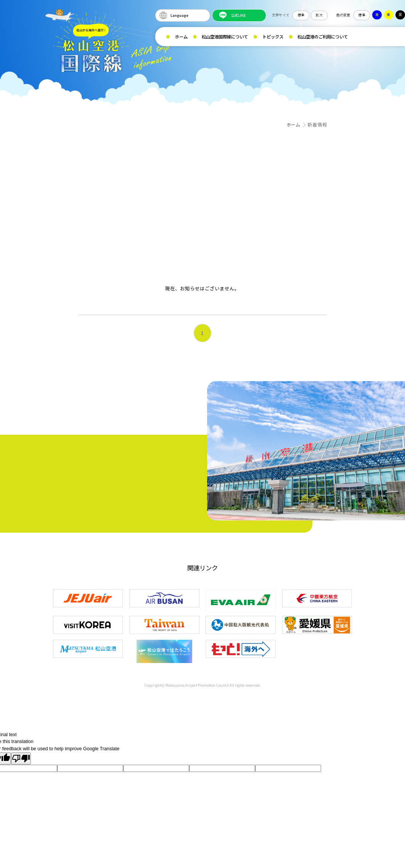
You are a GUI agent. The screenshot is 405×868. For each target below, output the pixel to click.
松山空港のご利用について (323, 37)
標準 (301, 15)
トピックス (273, 37)
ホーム (181, 37)
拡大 (319, 15)
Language (179, 15)
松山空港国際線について (225, 37)
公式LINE (238, 15)
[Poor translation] (21, 757)
